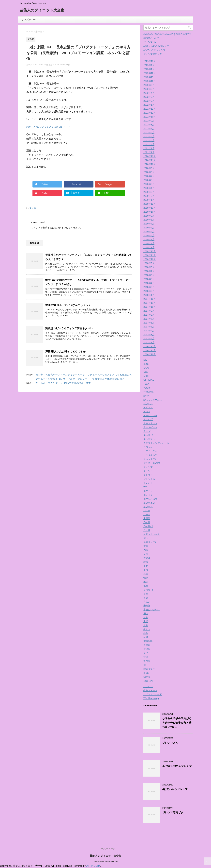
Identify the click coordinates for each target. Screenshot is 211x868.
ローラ (147, 514)
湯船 (146, 621)
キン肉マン (149, 439)
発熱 (146, 633)
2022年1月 (149, 105)
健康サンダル (150, 542)
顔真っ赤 (148, 681)
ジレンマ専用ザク (153, 54)
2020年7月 (149, 176)
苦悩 (146, 657)
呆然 (146, 554)
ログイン (61, 228)
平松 (146, 570)
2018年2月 (149, 291)
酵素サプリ (149, 669)
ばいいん (148, 404)
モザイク (148, 491)
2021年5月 (149, 136)
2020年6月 (149, 180)
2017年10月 (150, 307)
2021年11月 (150, 113)
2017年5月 (149, 327)
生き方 (147, 629)
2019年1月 (149, 247)
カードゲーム (150, 427)
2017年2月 (149, 339)
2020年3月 (149, 192)
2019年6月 (149, 228)
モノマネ (148, 495)
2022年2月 (149, 101)
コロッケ (148, 447)
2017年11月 (150, 303)
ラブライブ (149, 503)
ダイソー (148, 471)
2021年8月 (149, 125)
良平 (146, 653)
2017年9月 (149, 311)
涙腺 (146, 617)
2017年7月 (149, 319)
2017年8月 (149, 315)
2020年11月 (150, 160)
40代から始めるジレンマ (156, 46)
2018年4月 (149, 283)
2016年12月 (150, 346)
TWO (146, 384)
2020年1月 (149, 200)
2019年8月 (149, 220)
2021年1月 (149, 152)
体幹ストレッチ (151, 534)
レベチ (147, 511)
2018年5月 (149, 279)
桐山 (146, 613)
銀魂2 (146, 673)
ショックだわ (150, 459)
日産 (146, 594)
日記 (146, 598)
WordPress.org (151, 698)
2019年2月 (149, 243)
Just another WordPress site (106, 862)
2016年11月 (150, 350)
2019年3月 (149, 239)
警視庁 (147, 661)
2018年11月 (150, 255)
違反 (146, 665)
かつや (147, 396)
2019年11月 (150, 208)
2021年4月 (149, 140)
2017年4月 (149, 331)
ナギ (146, 487)
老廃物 (147, 645)
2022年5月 (149, 89)
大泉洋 (147, 558)
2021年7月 (149, 129)
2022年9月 (149, 85)
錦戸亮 (147, 677)
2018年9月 (149, 263)
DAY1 (146, 368)
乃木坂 (147, 522)
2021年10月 (150, 117)
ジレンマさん (150, 42)
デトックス (149, 479)
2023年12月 (150, 61)
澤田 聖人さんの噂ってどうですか (65, 352)
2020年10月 (150, 164)
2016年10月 (150, 354)
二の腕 (147, 530)
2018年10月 (150, 259)
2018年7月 (149, 271)
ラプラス (148, 507)
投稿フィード (150, 690)
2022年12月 (150, 73)
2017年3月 (149, 335)
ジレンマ (148, 467)
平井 (146, 566)
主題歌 (147, 518)
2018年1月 (149, 295)
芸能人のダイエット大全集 (42, 10)
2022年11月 (150, 77)
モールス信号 (150, 499)
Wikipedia (148, 392)
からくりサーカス (153, 400)
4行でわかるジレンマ (154, 50)
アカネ (147, 411)
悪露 (146, 574)
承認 (146, 582)
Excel (146, 376)
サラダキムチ (150, 455)
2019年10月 (150, 212)
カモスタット (150, 423)
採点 (146, 586)
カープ (147, 431)
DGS (146, 372)
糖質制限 (148, 641)
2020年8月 (149, 172)
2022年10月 (150, 81)
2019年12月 (150, 204)
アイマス (148, 408)
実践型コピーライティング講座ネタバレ (69, 328)
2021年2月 (149, 148)
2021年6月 (149, 133)
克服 (146, 546)
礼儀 (146, 637)
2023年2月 (149, 65)
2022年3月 (149, 97)
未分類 (33, 208)
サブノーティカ (151, 451)
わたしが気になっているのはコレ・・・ (49, 127)
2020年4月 (149, 188)
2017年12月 (150, 299)
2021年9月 (149, 121)
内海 (146, 550)
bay (145, 360)
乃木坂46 (148, 526)
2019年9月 (149, 216)
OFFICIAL (149, 380)
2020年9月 (149, 168)
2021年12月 (150, 109)
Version (147, 388)
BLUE (146, 364)
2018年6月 (149, 275)
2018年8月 (149, 267)
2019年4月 (149, 236)
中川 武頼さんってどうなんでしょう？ (68, 305)
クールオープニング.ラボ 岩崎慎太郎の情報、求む (63, 383)
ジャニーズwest (152, 463)
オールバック (150, 415)
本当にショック (151, 610)
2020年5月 (149, 184)
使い (146, 538)
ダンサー (148, 475)
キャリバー (149, 435)
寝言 (146, 562)
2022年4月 (149, 93)
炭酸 (146, 625)
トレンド (148, 483)
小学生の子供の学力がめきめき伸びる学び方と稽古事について (177, 723)
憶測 (146, 578)
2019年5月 (149, 232)
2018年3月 (149, 287)
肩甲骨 (147, 649)
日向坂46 (148, 590)
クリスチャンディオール (156, 443)
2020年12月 (150, 156)
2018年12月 (150, 251)
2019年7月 (149, 224)
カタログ (148, 419)
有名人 (147, 602)
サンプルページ (30, 19)
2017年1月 (149, 342)
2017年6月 (149, 323)
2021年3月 (149, 144)
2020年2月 (149, 196)
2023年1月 (149, 69)
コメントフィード (153, 694)
